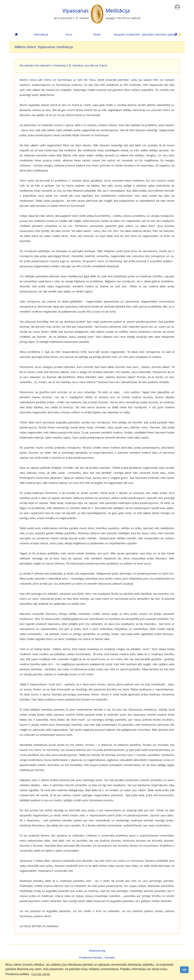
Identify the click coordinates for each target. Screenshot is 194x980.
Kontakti (110, 958)
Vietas (97, 34)
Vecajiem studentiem (127, 34)
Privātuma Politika (90, 958)
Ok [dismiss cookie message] (184, 970)
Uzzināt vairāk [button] (41, 974)
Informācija (41, 34)
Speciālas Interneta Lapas (155, 34)
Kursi (69, 34)
